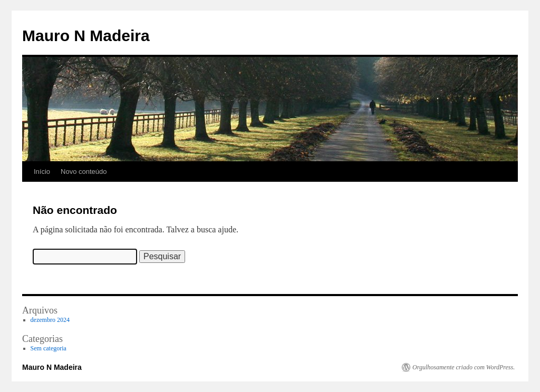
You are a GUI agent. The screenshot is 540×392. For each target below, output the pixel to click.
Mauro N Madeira (86, 36)
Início (42, 171)
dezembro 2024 (50, 320)
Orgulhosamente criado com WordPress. (464, 367)
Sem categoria (49, 348)
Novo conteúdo (84, 171)
